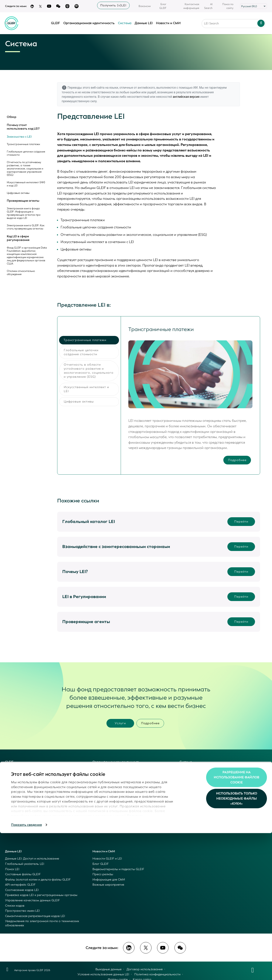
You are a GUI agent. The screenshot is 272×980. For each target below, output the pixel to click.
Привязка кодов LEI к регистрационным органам (41, 895)
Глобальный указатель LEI (25, 864)
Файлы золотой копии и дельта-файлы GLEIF (38, 880)
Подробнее (237, 461)
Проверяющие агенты (23, 201)
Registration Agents (106, 800)
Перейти (241, 522)
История (11, 821)
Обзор (12, 117)
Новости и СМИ (104, 851)
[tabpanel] (190, 395)
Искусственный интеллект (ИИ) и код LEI (26, 184)
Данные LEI (144, 22)
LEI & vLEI (100, 774)
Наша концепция (17, 774)
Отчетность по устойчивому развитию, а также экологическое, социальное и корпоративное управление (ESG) (25, 169)
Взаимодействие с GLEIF (23, 806)
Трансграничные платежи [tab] (85, 340)
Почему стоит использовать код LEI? (23, 127)
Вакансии (145, 6)
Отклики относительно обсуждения (21, 273)
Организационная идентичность (89, 22)
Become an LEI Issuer (107, 790)
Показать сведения (26, 972)
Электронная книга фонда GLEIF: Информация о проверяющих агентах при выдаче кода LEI (24, 213)
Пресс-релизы (103, 874)
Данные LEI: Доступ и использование (32, 859)
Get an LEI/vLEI (103, 785)
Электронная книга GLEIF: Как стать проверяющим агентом (26, 227)
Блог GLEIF (163, 6)
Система (125, 22)
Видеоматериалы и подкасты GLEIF (118, 869)
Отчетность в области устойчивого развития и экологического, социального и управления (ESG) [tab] (89, 371)
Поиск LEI (12, 869)
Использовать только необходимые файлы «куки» (237, 945)
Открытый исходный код (23, 800)
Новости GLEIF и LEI (107, 859)
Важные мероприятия (108, 885)
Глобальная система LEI (23, 785)
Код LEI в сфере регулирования (18, 238)
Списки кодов (15, 906)
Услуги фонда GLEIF (20, 790)
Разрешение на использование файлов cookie (237, 924)
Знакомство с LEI (19, 137)
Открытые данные (18, 795)
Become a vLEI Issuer (107, 795)
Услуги (120, 723)
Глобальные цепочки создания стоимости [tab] (81, 352)
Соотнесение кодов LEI (22, 890)
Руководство (14, 811)
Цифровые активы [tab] (79, 402)
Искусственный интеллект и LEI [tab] (86, 389)
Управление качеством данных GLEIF (32, 900)
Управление (14, 816)
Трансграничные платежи (23, 144)
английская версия (186, 97)
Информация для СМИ (109, 880)
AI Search (208, 6)
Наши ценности (16, 780)
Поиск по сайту (228, 6)
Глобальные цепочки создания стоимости (26, 153)
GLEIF (56, 22)
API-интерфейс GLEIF (20, 885)
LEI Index (99, 780)
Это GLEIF (12, 769)
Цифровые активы (18, 193)
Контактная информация (191, 6)
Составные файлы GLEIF (23, 874)
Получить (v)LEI (113, 5)
